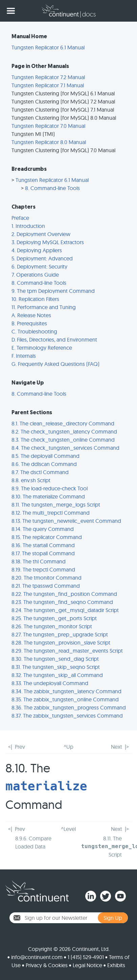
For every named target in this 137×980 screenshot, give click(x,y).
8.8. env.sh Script (31, 480)
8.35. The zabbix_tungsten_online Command (65, 699)
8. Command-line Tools (52, 188)
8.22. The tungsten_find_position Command (64, 594)
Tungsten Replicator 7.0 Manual (48, 126)
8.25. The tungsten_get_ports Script (54, 618)
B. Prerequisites (29, 323)
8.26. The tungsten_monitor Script (52, 626)
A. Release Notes (31, 315)
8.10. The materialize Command (48, 496)
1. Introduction (28, 226)
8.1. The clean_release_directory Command (63, 423)
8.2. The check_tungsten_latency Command (64, 431)
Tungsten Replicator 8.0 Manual (49, 142)
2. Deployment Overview (41, 234)
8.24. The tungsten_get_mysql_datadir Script (65, 610)
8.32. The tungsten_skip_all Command (57, 675)
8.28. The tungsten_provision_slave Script (61, 643)
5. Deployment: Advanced (42, 258)
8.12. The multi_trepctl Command (51, 513)
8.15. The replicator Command (47, 537)
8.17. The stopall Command (43, 553)
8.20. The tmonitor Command (47, 578)
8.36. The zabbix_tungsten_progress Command (69, 707)
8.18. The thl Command (39, 561)
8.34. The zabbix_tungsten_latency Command (66, 691)
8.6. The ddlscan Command (44, 464)
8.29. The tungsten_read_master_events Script (67, 651)
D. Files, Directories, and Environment (54, 340)
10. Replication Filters (35, 299)
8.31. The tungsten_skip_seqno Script (56, 667)
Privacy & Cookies (47, 965)
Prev (20, 747)
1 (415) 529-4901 (86, 957)
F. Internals (24, 356)
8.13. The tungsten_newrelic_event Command (66, 521)
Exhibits (116, 965)
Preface (20, 218)
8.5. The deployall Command (45, 456)
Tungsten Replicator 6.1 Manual (48, 47)
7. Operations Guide (35, 275)
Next (117, 747)
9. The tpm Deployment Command (53, 291)
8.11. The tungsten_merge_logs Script (56, 505)
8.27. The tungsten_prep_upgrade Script (60, 634)
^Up (68, 747)
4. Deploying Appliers (37, 250)
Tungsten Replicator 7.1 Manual (48, 85)
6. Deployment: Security (39, 266)
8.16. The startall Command (43, 545)
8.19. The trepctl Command (43, 569)
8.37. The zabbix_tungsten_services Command (67, 716)
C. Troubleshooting (34, 331)
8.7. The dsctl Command (40, 472)
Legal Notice (87, 965)
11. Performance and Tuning (44, 307)
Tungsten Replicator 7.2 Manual (48, 77)
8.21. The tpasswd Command (46, 586)
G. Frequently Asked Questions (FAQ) (55, 364)
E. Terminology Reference (42, 348)
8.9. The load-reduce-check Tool (50, 488)
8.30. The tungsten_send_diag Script (55, 659)
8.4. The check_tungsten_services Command (65, 448)
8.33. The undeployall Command (50, 683)
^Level (68, 829)
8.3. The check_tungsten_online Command (63, 440)
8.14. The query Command (43, 529)
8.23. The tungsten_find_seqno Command (62, 602)
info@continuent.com (37, 957)
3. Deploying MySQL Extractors (48, 242)
